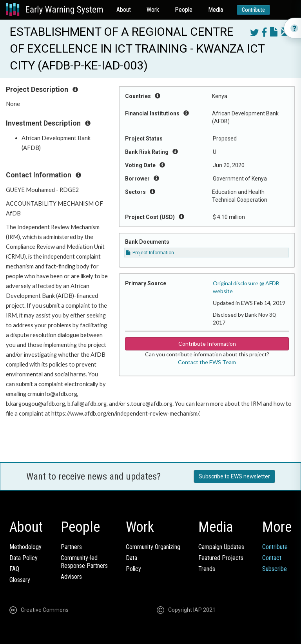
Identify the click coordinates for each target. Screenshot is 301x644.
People (184, 10)
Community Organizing (153, 547)
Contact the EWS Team (207, 362)
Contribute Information (207, 344)
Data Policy (24, 558)
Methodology (25, 547)
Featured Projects (221, 558)
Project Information (150, 253)
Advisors (71, 577)
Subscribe (275, 569)
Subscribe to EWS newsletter (234, 476)
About (124, 10)
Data (131, 558)
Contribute (253, 10)
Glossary (20, 580)
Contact (272, 558)
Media (216, 10)
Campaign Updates (221, 547)
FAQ (14, 569)
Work (153, 10)
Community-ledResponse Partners (84, 562)
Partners (71, 547)
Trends (207, 569)
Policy (133, 569)
